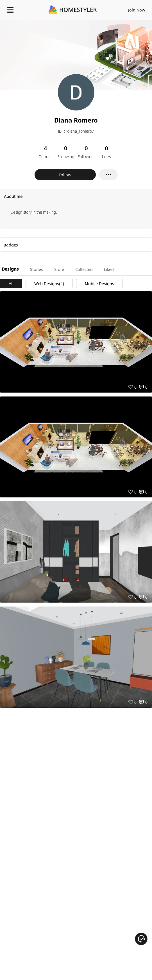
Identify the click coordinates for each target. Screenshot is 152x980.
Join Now (137, 10)
